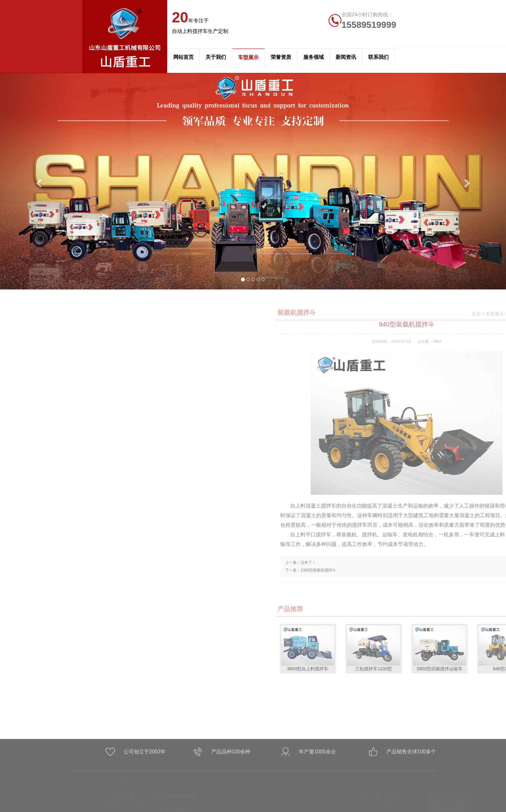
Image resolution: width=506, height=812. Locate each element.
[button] (38, 181)
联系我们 (378, 57)
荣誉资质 (281, 57)
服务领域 (314, 57)
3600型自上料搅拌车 (422, 648)
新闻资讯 (346, 57)
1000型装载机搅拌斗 (433, 570)
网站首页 (183, 57)
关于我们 (216, 57)
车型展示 (248, 57)
